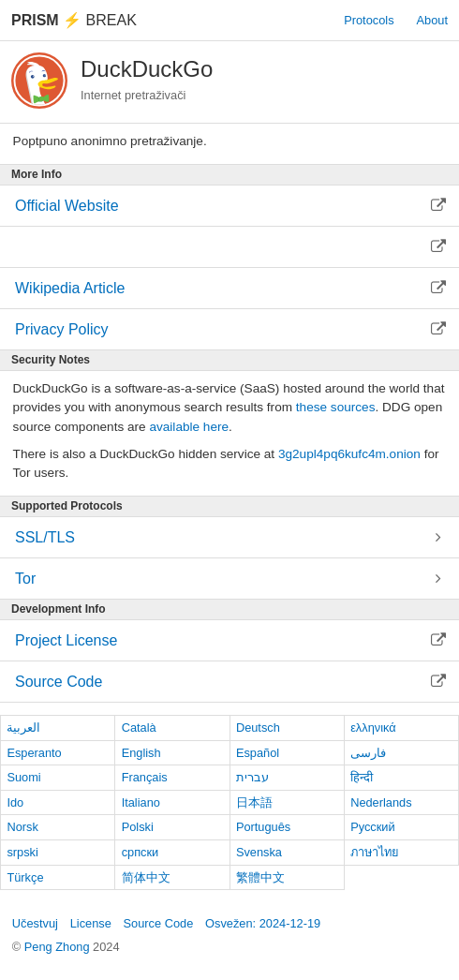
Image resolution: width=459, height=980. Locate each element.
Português (263, 827)
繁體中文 (260, 877)
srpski (22, 852)
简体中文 (146, 877)
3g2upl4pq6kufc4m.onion (349, 454)
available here (189, 427)
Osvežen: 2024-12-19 (263, 923)
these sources (336, 407)
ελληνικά (373, 728)
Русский (372, 827)
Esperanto (34, 753)
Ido (15, 802)
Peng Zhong (59, 947)
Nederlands (381, 802)
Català (139, 728)
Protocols (369, 20)
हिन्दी (362, 777)
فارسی (368, 753)
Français (145, 777)
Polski (138, 827)
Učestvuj (35, 923)
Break (74, 20)
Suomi (23, 777)
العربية (23, 728)
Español (258, 753)
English (141, 753)
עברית (252, 777)
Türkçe (25, 877)
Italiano (141, 802)
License (91, 923)
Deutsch (258, 728)
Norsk (22, 827)
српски (141, 852)
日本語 (254, 802)
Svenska (259, 852)
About (432, 20)
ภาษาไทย (375, 852)
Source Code (159, 923)
